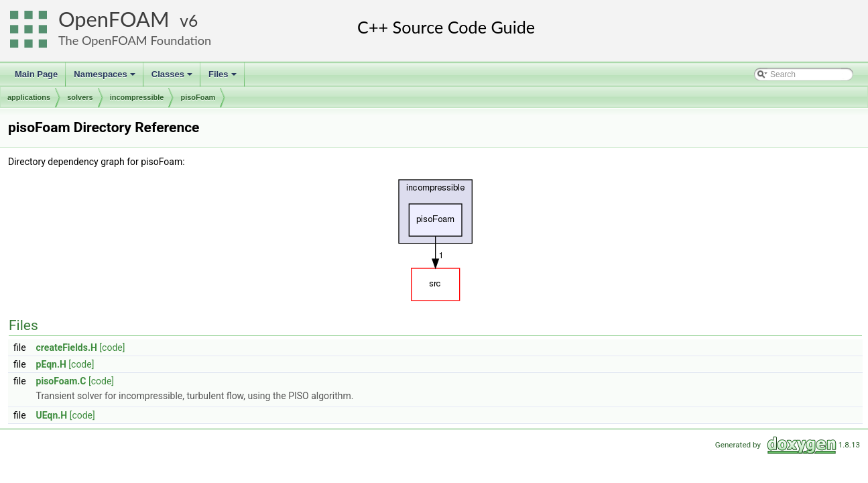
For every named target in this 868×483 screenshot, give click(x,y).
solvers (80, 97)
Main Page (36, 74)
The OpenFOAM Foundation (135, 40)
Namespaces (106, 78)
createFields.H (67, 347)
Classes (173, 78)
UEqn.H (52, 415)
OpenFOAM (114, 19)
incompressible (137, 97)
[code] (112, 347)
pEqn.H (51, 364)
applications (29, 97)
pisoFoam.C (61, 381)
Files (224, 78)
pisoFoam (198, 97)
